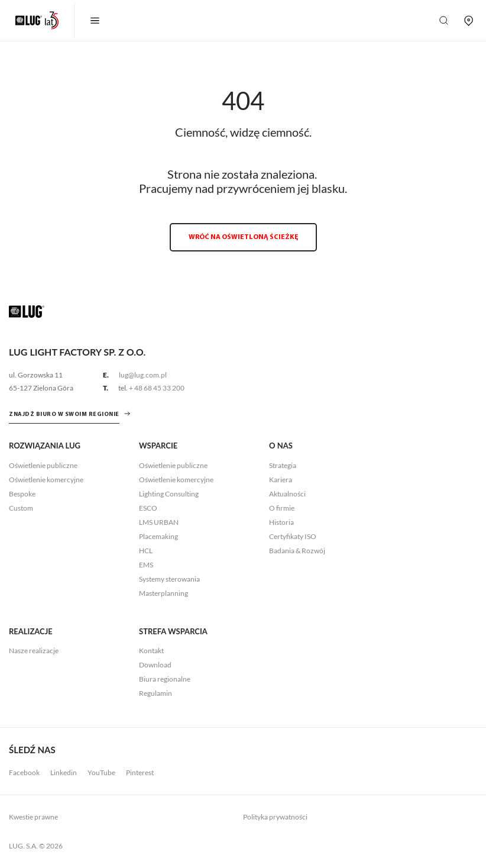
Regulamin (155, 693)
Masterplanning (163, 593)
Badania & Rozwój (297, 551)
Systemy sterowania (169, 579)
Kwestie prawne (33, 817)
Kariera (281, 480)
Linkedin (64, 772)
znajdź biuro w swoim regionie (64, 414)
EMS (146, 565)
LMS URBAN (159, 522)
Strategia (283, 465)
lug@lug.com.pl (143, 375)
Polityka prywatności (275, 817)
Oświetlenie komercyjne (46, 480)
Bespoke (22, 494)
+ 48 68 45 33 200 (157, 388)
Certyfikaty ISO (293, 536)
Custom (21, 508)
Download (155, 665)
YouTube (101, 772)
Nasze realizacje (34, 651)
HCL (146, 551)
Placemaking (158, 536)
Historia (281, 522)
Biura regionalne (165, 679)
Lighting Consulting (169, 494)
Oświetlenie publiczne (43, 465)
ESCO (148, 508)
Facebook (24, 772)
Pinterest (140, 772)
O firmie (282, 508)
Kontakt (151, 651)
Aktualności (287, 494)
